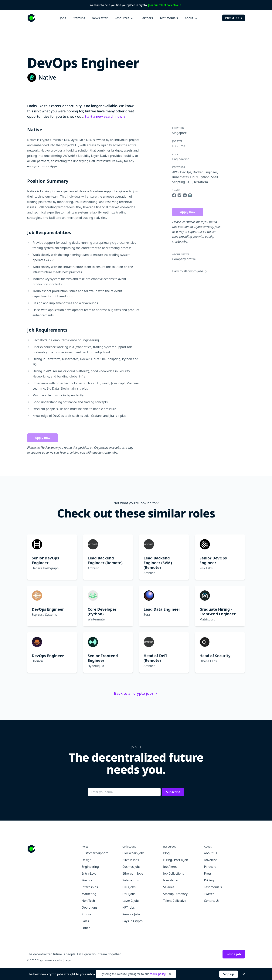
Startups (79, 18)
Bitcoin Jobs (131, 860)
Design (87, 860)
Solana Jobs (131, 880)
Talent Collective (175, 901)
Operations (90, 907)
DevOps (186, 172)
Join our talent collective (165, 5)
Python (204, 177)
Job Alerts (170, 867)
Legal (68, 960)
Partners (147, 18)
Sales (85, 921)
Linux (194, 177)
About (191, 18)
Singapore (179, 133)
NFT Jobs (129, 907)
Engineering (181, 159)
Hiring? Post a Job (176, 860)
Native (47, 77)
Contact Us (212, 901)
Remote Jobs (131, 914)
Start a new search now (106, 116)
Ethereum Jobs (133, 873)
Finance (87, 880)
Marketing (89, 894)
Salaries (169, 887)
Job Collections (174, 873)
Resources (124, 18)
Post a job (234, 18)
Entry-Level (89, 873)
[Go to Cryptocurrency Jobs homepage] (54, 849)
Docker (198, 172)
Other (86, 928)
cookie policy (157, 974)
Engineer (211, 172)
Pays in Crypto (133, 921)
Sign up (229, 974)
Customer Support (95, 853)
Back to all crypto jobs (190, 271)
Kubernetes (180, 177)
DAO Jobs (129, 887)
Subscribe (173, 792)
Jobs (63, 18)
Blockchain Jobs (133, 853)
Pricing (209, 880)
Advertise (211, 860)
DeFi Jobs (129, 894)
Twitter (209, 894)
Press (208, 873)
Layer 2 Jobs (131, 901)
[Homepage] (31, 18)
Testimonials (169, 18)
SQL (189, 182)
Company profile (184, 259)
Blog (166, 853)
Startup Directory (175, 894)
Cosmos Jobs (131, 867)
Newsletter (100, 18)
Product (87, 914)
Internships (90, 887)
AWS (175, 172)
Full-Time (179, 146)
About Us (211, 853)
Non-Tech (88, 901)
